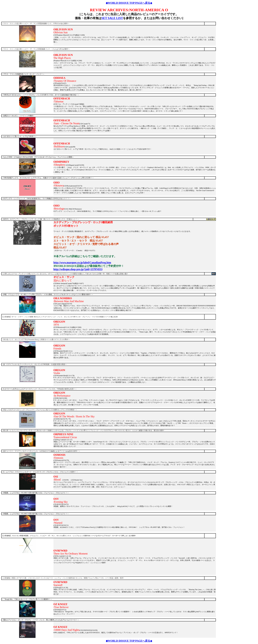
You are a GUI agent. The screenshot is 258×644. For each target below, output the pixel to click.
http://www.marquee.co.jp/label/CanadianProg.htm (82, 262)
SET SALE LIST (112, 18)
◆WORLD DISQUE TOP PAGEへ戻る (128, 3)
